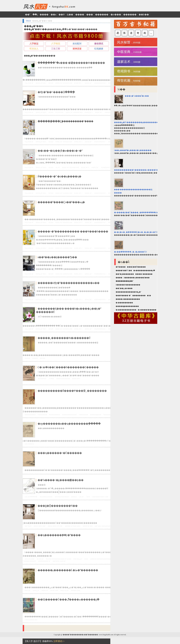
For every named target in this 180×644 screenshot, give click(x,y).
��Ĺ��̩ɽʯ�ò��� (124, 288)
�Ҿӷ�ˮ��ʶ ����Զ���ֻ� (56, 92)
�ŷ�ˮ (86, 559)
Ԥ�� (88, 497)
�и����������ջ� (144, 270)
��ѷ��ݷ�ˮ (78, 559)
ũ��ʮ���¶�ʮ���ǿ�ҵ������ (133, 150)
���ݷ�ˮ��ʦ (41, 83)
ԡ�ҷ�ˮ (81, 497)
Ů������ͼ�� (31, 620)
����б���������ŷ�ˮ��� (59, 559)
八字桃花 (56, 44)
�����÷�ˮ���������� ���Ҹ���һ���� (73, 232)
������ (102, 15)
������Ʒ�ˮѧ (100, 83)
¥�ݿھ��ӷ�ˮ (29, 83)
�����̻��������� (127, 306)
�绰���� (121, 267)
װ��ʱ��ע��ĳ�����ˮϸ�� (57, 257)
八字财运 (34, 44)
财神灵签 (77, 49)
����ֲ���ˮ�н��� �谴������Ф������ (71, 63)
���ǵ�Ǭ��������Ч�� (58, 506)
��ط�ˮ (28, 590)
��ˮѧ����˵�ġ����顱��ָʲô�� (61, 480)
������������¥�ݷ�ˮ (128, 292)
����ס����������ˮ (101, 559)
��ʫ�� (144, 15)
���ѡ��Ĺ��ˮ (40, 526)
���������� (63, 379)
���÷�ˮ (45, 590)
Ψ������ (42, 415)
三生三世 (56, 49)
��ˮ (28, 15)
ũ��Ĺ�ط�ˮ (65, 590)
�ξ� (149, 296)
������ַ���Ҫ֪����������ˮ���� (65, 121)
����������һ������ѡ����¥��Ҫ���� (142, 170)
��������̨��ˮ (62, 497)
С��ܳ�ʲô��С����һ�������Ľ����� (68, 367)
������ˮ (42, 379)
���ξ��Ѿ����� (136, 267)
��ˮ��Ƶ (28, 526)
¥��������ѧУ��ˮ (100, 497)
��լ (35, 15)
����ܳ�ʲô (76, 379)
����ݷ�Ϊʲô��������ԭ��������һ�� (139, 122)
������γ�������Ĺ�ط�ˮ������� (68, 570)
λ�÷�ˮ (58, 167)
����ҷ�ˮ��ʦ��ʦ (73, 526)
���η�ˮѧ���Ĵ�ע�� (137, 96)
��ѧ (54, 15)
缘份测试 (99, 44)
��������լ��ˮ (125, 281)
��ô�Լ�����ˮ (31, 497)
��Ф (62, 15)
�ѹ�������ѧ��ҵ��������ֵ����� (69, 424)
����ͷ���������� (128, 299)
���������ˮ (46, 497)
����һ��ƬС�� (124, 270)
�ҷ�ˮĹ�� (54, 590)
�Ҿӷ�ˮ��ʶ (59, 112)
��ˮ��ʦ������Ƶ (103, 526)
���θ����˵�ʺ (123, 296)
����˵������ (144, 274)
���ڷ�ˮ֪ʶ (88, 83)
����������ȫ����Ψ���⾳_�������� (72, 391)
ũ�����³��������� (128, 285)
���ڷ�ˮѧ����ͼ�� (64, 83)
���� (44, 15)
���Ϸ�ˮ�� (88, 526)
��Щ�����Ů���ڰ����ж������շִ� (69, 600)
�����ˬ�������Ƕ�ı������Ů (64, 338)
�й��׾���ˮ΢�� (51, 83)
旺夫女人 (34, 49)
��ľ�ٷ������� (125, 274)
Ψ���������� (111, 415)
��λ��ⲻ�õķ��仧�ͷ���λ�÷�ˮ (60, 151)
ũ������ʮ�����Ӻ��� (137, 278)
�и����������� (126, 310)
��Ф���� (29, 444)
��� (90, 15)
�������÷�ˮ (44, 561)
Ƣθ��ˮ (52, 379)
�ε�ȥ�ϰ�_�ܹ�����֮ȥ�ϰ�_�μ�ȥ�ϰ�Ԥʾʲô (136, 232)
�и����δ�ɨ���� (147, 310)
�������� (30, 415)
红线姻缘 (99, 49)
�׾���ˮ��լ (76, 590)
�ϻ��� (116, 15)
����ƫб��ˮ (30, 559)
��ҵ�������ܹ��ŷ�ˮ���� (59, 535)
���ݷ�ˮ (36, 590)
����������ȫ (69, 415)
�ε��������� (124, 303)
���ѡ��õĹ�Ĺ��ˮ (55, 526)
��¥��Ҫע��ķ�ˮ (59, 561)
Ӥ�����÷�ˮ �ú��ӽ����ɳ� (59, 177)
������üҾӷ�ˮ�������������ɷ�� (69, 283)
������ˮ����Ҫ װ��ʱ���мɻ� (61, 202)
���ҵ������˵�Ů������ (60, 453)
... (151, 33)
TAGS (28, 21)
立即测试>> (59, 641)
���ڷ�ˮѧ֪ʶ (78, 83)
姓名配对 (77, 44)
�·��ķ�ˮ (40, 559)
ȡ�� (70, 15)
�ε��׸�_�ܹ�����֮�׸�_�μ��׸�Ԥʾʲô (130, 252)
